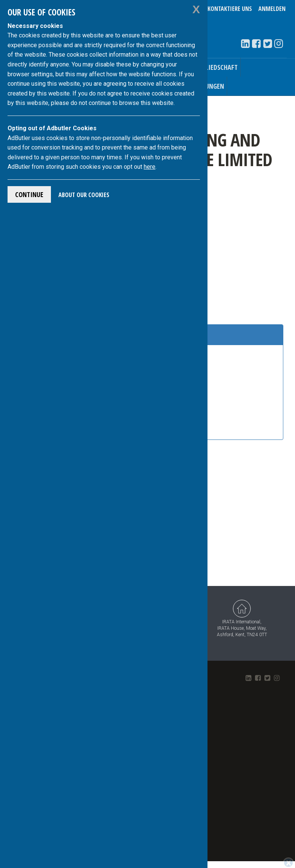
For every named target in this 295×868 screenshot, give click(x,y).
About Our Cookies (84, 195)
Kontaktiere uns (230, 9)
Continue (29, 194)
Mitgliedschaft (214, 67)
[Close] (288, 863)
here (150, 167)
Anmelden (272, 9)
